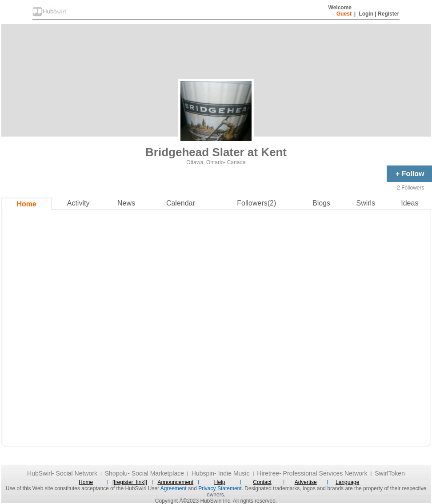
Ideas (410, 203)
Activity (78, 203)
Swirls (366, 203)
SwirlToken (390, 473)
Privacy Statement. (221, 488)
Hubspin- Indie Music (221, 473)
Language (347, 482)
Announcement (175, 482)
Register (388, 14)
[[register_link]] (130, 482)
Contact (262, 482)
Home (26, 204)
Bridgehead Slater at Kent (216, 152)
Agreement (174, 488)
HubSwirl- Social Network (62, 473)
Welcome (340, 11)
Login (366, 14)
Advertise (306, 482)
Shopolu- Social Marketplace (144, 473)
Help (220, 482)
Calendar (181, 203)
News (126, 203)
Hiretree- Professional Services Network (312, 473)
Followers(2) (256, 203)
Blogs (321, 203)
